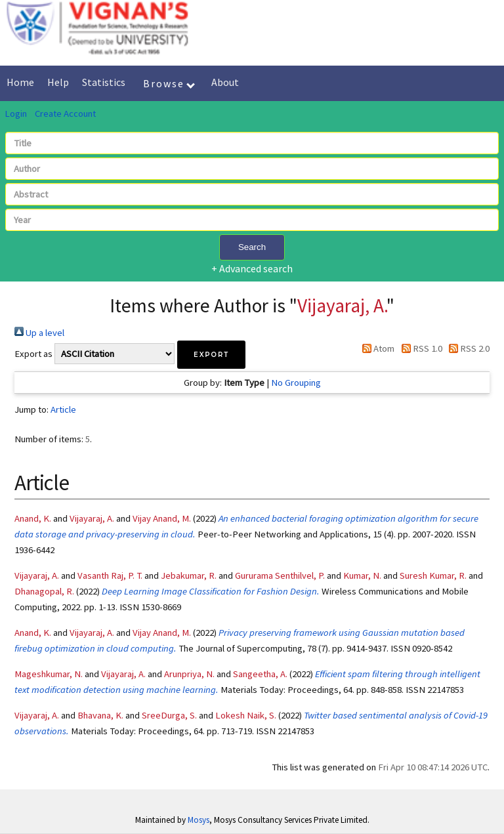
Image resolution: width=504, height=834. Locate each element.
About (225, 82)
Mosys (199, 820)
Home (20, 82)
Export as (33, 354)
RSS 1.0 (419, 348)
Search (252, 247)
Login (16, 114)
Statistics (104, 82)
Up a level (39, 333)
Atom (376, 348)
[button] (211, 355)
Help (58, 82)
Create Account (65, 114)
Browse (169, 83)
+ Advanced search (252, 268)
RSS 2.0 (467, 348)
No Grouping (296, 383)
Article (63, 409)
